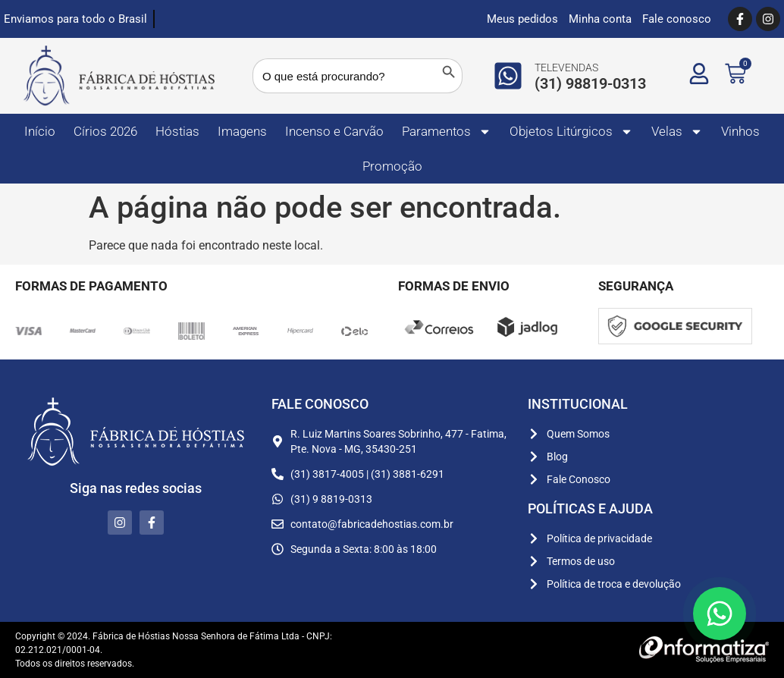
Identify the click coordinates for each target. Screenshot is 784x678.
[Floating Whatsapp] (720, 614)
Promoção (392, 166)
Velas (677, 132)
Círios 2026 (105, 131)
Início (40, 131)
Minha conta (600, 19)
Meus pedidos (522, 19)
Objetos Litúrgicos (571, 132)
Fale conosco (677, 19)
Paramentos (447, 132)
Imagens (242, 131)
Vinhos (740, 131)
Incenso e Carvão (334, 131)
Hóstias (177, 131)
